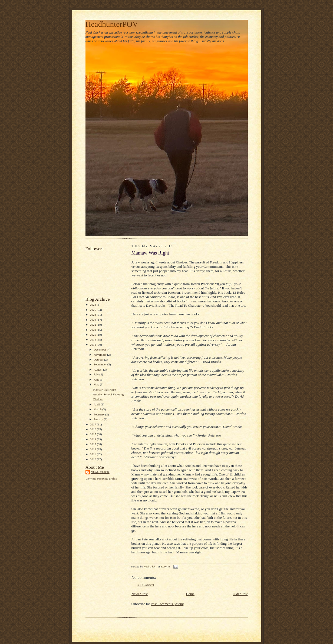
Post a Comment (146, 585)
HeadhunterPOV (112, 24)
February (99, 414)
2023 (93, 320)
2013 (93, 444)
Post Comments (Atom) (167, 604)
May (97, 384)
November (100, 355)
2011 (93, 454)
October (99, 359)
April (97, 404)
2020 (93, 335)
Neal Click (100, 472)
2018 (93, 345)
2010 (93, 459)
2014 (93, 439)
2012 (93, 449)
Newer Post (140, 594)
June (97, 379)
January (99, 419)
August (98, 369)
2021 (93, 330)
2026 (93, 305)
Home (190, 594)
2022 (93, 325)
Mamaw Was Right (104, 389)
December (100, 349)
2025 (93, 310)
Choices (98, 399)
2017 (93, 424)
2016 (93, 429)
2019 (93, 339)
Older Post (240, 594)
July (96, 374)
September (100, 364)
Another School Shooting (108, 394)
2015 (93, 434)
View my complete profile (101, 478)
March (98, 409)
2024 (93, 315)
